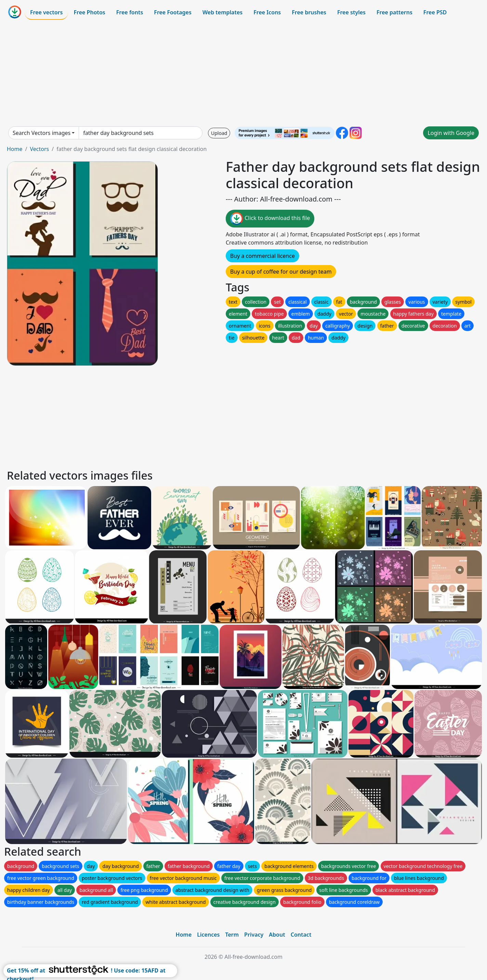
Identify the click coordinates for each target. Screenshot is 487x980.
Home (15, 149)
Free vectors (46, 12)
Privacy (254, 935)
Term (232, 935)
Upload (219, 133)
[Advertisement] (243, 73)
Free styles (351, 12)
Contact (301, 935)
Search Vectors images (42, 133)
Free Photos (89, 12)
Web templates (222, 12)
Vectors (39, 149)
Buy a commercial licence (262, 256)
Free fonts (130, 12)
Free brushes (309, 12)
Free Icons (267, 12)
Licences (208, 935)
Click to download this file (270, 219)
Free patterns (394, 12)
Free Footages (173, 12)
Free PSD (435, 12)
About (277, 935)
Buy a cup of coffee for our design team (281, 272)
